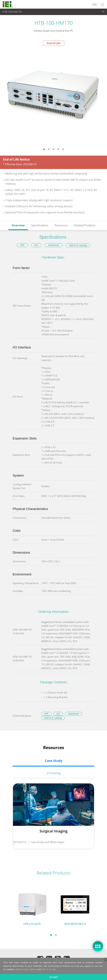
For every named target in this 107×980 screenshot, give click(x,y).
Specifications (40, 225)
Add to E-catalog (78, 245)
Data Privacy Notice (26, 969)
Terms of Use (49, 969)
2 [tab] (49, 149)
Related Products (85, 225)
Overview (18, 225)
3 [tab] (54, 149)
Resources (61, 225)
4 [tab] (58, 149)
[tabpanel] (54, 96)
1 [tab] (44, 149)
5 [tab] (63, 149)
